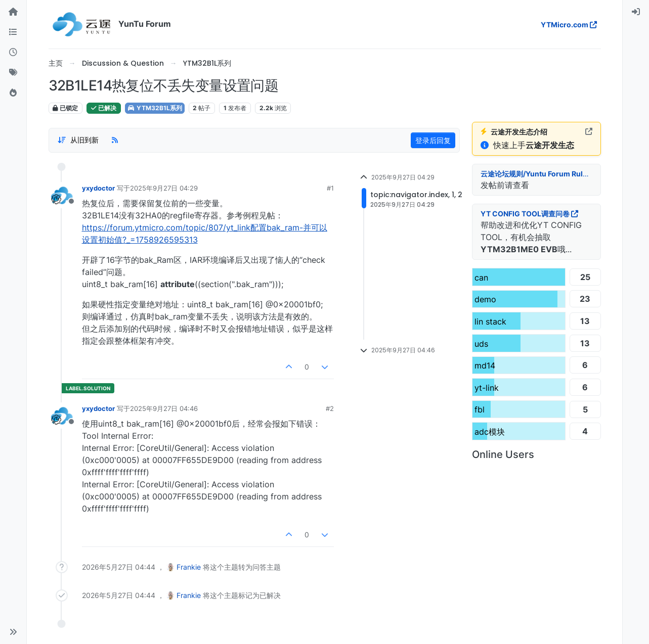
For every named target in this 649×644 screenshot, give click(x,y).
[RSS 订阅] (115, 140)
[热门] (13, 93)
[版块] (13, 32)
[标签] (13, 73)
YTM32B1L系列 (155, 108)
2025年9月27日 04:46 (164, 408)
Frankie (189, 567)
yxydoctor (98, 188)
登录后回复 (433, 140)
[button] (13, 632)
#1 (330, 188)
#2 (330, 408)
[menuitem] (636, 12)
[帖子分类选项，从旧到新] (78, 140)
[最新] (13, 53)
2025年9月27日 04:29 (164, 188)
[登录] (636, 12)
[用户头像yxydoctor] (62, 195)
